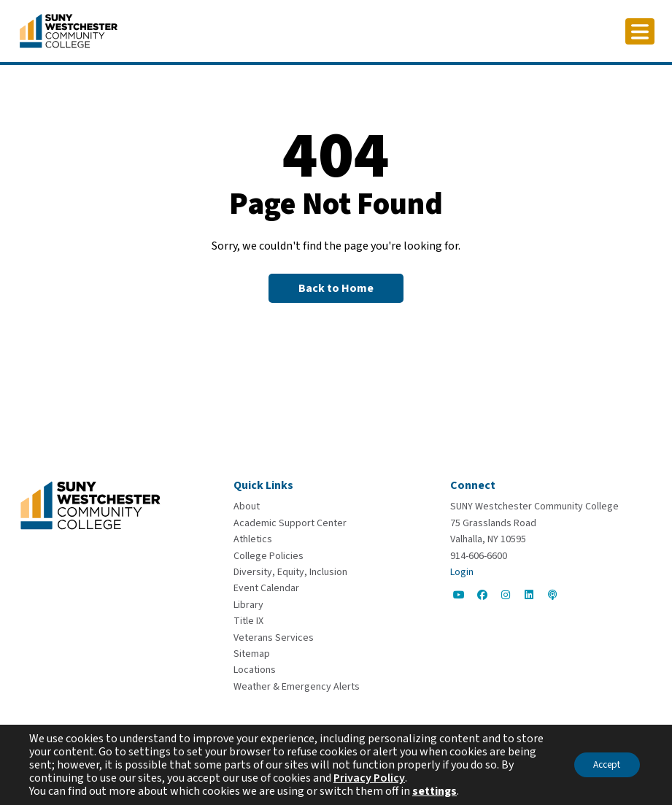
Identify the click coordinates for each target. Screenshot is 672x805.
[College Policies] (269, 556)
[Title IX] (248, 621)
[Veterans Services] (274, 638)
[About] (247, 507)
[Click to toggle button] (640, 31)
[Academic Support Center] (290, 523)
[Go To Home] (69, 30)
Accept (602, 765)
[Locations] (255, 670)
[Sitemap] (252, 654)
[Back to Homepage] (336, 288)
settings (435, 791)
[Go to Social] (459, 595)
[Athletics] (253, 539)
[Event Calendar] (266, 588)
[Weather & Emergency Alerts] (297, 687)
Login (462, 572)
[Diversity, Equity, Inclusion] (290, 572)
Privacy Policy (384, 778)
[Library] (248, 605)
